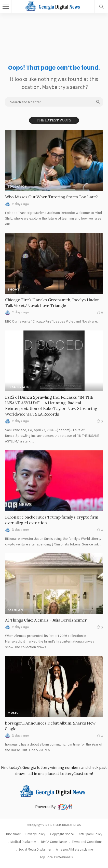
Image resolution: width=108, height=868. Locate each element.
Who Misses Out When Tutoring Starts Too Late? (51, 197)
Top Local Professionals (56, 857)
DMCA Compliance (54, 842)
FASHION (15, 610)
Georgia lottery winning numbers (51, 767)
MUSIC (13, 713)
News (13, 507)
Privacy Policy (35, 834)
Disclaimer (13, 834)
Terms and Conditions (87, 842)
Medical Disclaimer (23, 842)
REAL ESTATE (18, 387)
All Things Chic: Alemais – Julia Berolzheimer (46, 620)
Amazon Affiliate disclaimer (75, 849)
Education (18, 187)
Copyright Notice (62, 834)
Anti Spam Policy (90, 834)
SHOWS (14, 290)
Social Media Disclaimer (35, 849)
